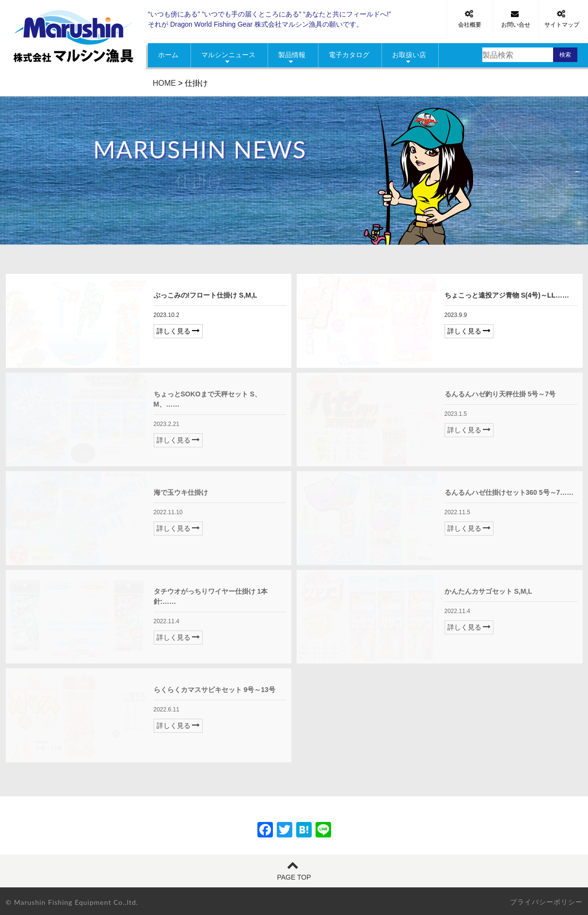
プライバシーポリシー (546, 902)
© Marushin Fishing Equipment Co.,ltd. (72, 902)
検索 (565, 55)
